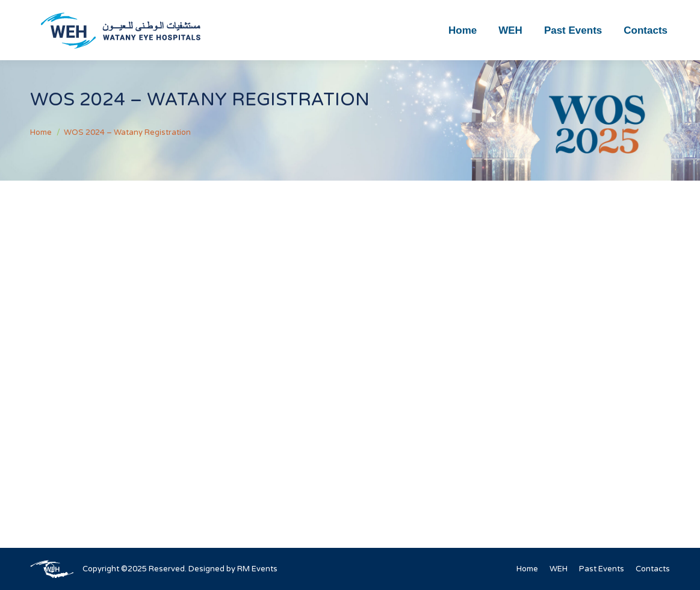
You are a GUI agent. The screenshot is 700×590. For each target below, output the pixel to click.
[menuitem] (463, 30)
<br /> (350, 343)
